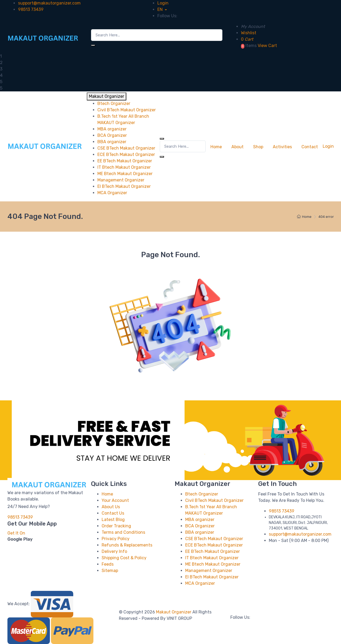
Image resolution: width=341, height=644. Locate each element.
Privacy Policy (116, 539)
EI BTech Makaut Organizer (212, 577)
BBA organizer (200, 532)
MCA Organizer (200, 583)
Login (163, 3)
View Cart (267, 46)
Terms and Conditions (123, 532)
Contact (310, 147)
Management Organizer (209, 571)
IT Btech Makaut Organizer (212, 558)
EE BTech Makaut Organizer (213, 551)
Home (216, 147)
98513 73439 (31, 9)
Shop (258, 147)
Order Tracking (116, 526)
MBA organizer (200, 520)
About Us (111, 507)
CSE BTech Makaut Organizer (214, 539)
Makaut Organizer (174, 612)
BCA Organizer (200, 526)
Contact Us (113, 513)
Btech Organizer (202, 494)
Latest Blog (113, 520)
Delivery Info (114, 551)
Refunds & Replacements (127, 545)
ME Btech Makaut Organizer (213, 564)
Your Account (115, 500)
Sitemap (110, 571)
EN (161, 9)
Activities (282, 147)
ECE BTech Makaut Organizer (214, 545)
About (238, 147)
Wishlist (249, 33)
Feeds (108, 564)
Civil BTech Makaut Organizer (214, 500)
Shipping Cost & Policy (124, 558)
